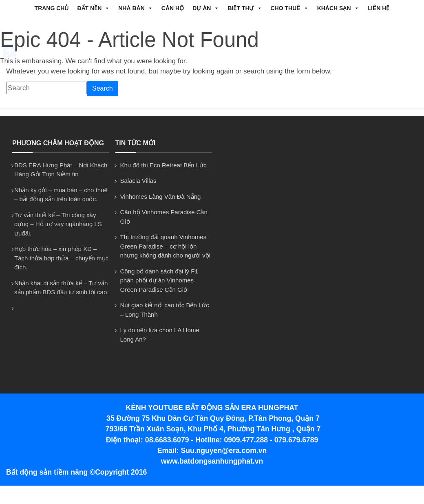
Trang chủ (52, 8)
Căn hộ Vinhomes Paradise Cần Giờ (164, 217)
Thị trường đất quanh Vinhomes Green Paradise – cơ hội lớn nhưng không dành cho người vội (165, 246)
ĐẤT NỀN (93, 8)
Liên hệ (379, 8)
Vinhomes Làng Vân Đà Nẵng (161, 196)
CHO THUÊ (290, 8)
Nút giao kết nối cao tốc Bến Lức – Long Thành (165, 310)
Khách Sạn (338, 8)
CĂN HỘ (173, 8)
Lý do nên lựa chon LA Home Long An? (160, 335)
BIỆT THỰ (245, 8)
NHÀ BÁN (136, 8)
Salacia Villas (138, 181)
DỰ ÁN (206, 8)
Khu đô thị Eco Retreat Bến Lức (163, 165)
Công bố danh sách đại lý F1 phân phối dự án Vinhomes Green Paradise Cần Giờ (159, 280)
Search (103, 88)
